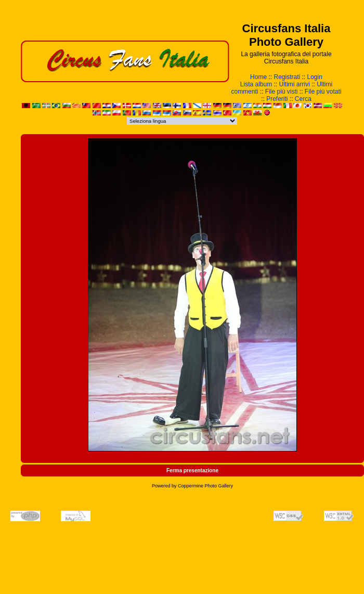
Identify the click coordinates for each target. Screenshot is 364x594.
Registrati (287, 77)
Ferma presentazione (192, 470)
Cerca (303, 99)
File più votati (323, 92)
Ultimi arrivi (295, 84)
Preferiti (277, 99)
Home (258, 77)
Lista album (256, 84)
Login (315, 77)
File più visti (282, 92)
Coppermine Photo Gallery (205, 486)
